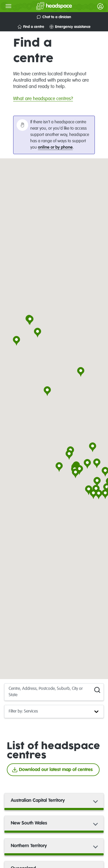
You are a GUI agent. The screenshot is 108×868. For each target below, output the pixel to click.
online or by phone (55, 148)
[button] (47, 392)
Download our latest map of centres (52, 770)
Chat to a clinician (54, 17)
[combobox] (9, 692)
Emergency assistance (70, 27)
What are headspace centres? (43, 99)
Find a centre (31, 27)
